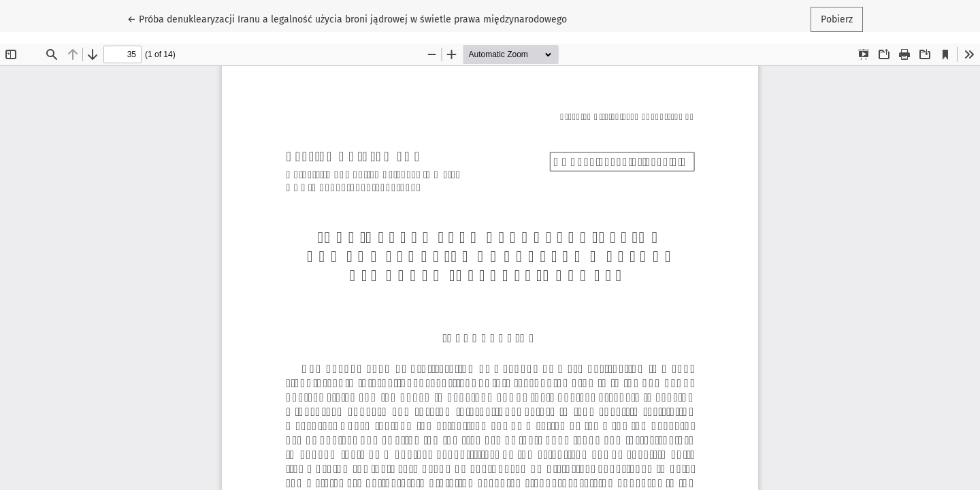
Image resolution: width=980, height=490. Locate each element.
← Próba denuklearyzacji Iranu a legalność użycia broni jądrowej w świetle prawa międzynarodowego (347, 18)
